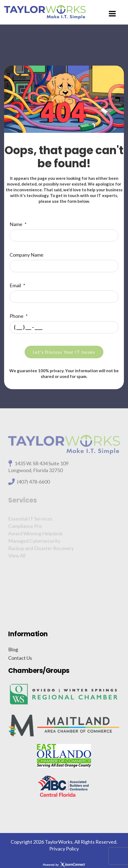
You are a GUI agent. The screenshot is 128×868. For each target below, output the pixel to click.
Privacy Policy (64, 849)
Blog (13, 649)
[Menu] (112, 14)
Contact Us (20, 658)
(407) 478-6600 (33, 483)
